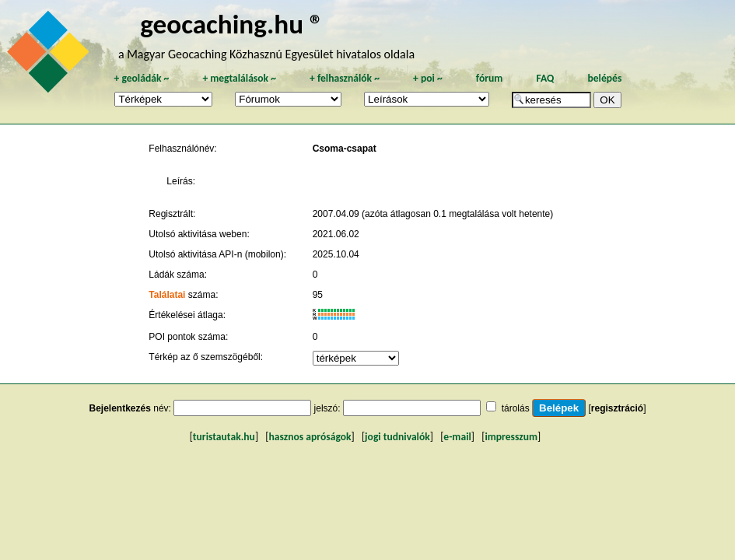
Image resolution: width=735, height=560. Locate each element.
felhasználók (345, 78)
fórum (490, 78)
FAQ (545, 78)
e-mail (457, 437)
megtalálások (239, 78)
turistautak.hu (224, 437)
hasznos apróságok (310, 437)
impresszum (511, 437)
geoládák (141, 78)
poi (428, 78)
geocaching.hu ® (232, 24)
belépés (604, 78)
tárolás (516, 408)
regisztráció (617, 408)
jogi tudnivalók (397, 437)
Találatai (167, 295)
